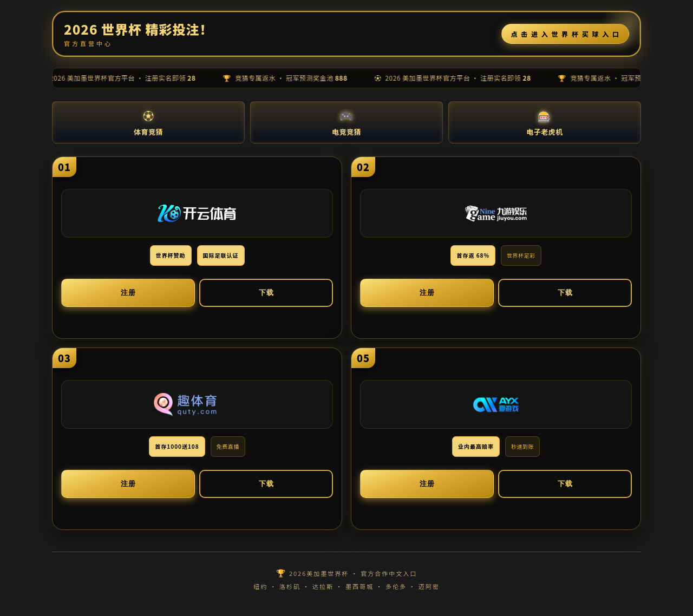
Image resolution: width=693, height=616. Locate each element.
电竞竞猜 (346, 122)
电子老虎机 (545, 122)
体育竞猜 (148, 122)
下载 (266, 293)
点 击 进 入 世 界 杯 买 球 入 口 (565, 34)
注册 (128, 293)
